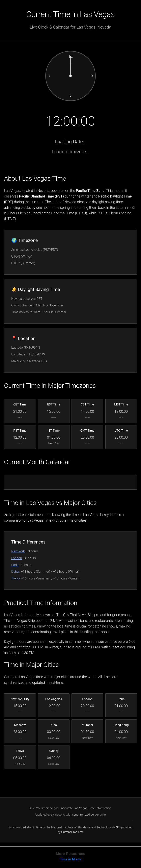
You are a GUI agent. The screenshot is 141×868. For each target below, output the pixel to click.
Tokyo (16, 578)
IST (118, 828)
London (17, 558)
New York (18, 551)
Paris (15, 565)
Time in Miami (70, 859)
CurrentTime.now (72, 832)
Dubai (15, 572)
